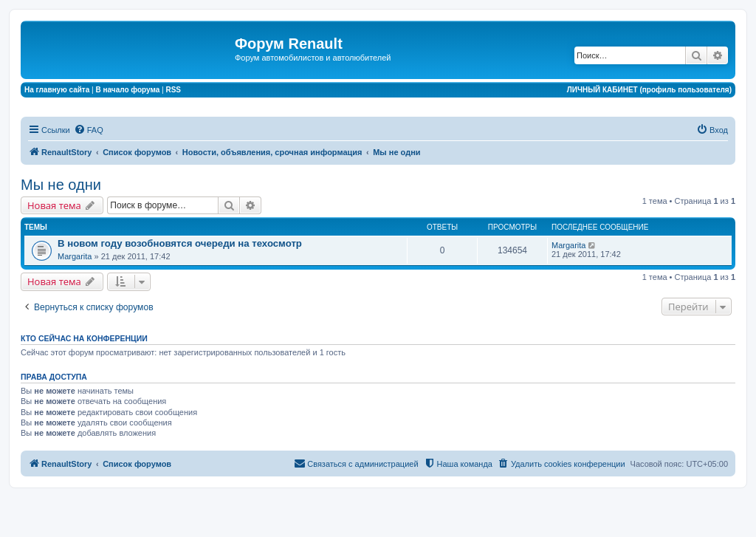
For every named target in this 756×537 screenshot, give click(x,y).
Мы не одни (61, 185)
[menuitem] (89, 130)
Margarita (75, 256)
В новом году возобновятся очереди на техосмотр (180, 243)
